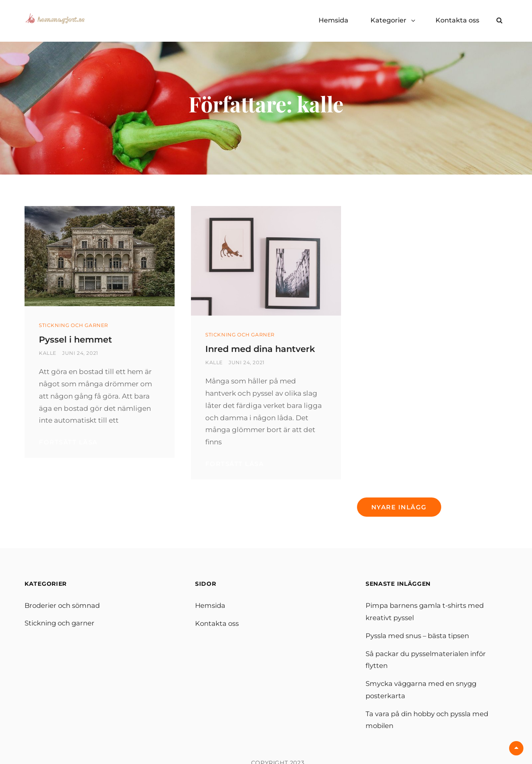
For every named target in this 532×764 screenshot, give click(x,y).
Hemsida (333, 20)
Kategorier (388, 20)
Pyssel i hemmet (81, 339)
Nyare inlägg (399, 520)
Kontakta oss (457, 20)
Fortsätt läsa (100, 442)
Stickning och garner (74, 325)
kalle (48, 353)
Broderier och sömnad (64, 618)
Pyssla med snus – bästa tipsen (419, 648)
